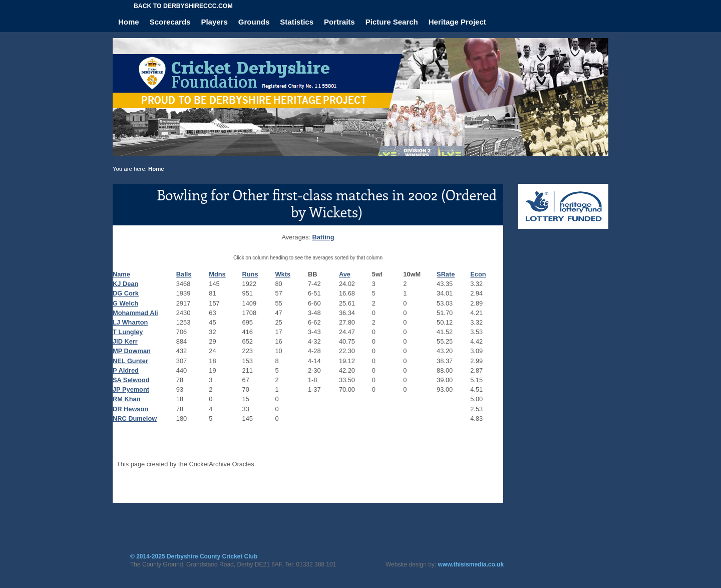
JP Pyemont (131, 389)
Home (129, 22)
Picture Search (392, 22)
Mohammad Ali (135, 313)
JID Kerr (125, 341)
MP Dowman (132, 351)
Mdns (217, 274)
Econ (478, 274)
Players (214, 22)
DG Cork (126, 293)
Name (121, 274)
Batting (323, 237)
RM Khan (126, 399)
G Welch (125, 303)
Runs (250, 274)
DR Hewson (130, 409)
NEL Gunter (130, 361)
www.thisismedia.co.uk (471, 564)
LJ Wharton (130, 322)
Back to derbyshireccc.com (183, 6)
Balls (184, 274)
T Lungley (128, 332)
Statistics (297, 22)
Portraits (339, 22)
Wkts (283, 274)
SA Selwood (131, 380)
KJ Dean (125, 284)
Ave (345, 274)
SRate (446, 274)
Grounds (254, 22)
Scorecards (170, 22)
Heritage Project (457, 22)
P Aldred (126, 370)
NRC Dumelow (135, 418)
